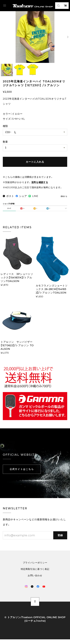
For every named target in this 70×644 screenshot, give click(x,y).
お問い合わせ (35, 579)
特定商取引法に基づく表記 (35, 573)
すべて (9, 212)
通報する (64, 196)
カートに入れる (35, 162)
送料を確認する (40, 182)
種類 (5, 126)
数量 (5, 142)
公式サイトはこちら (22, 473)
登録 (60, 539)
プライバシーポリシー (35, 566)
